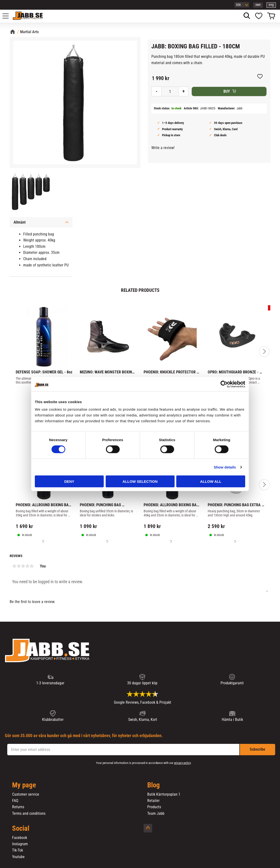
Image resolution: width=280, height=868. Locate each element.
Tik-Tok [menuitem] (18, 850)
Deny (69, 481)
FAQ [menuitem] (15, 801)
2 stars (19, 566)
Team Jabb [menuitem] (156, 814)
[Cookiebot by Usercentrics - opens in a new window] (224, 384)
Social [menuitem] (21, 829)
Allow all (211, 481)
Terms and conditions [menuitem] (29, 814)
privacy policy (182, 763)
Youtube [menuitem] (18, 857)
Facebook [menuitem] (20, 838)
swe (258, 5)
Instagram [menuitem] (20, 844)
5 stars (32, 566)
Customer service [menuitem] (26, 794)
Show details (225, 467)
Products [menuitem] (154, 807)
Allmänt (20, 222)
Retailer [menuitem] (153, 801)
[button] (8, 16)
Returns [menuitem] (18, 807)
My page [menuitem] (24, 785)
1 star (14, 566)
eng (271, 5)
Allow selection (140, 481)
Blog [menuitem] (154, 785)
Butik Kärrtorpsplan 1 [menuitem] (164, 794)
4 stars (27, 566)
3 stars (23, 566)
